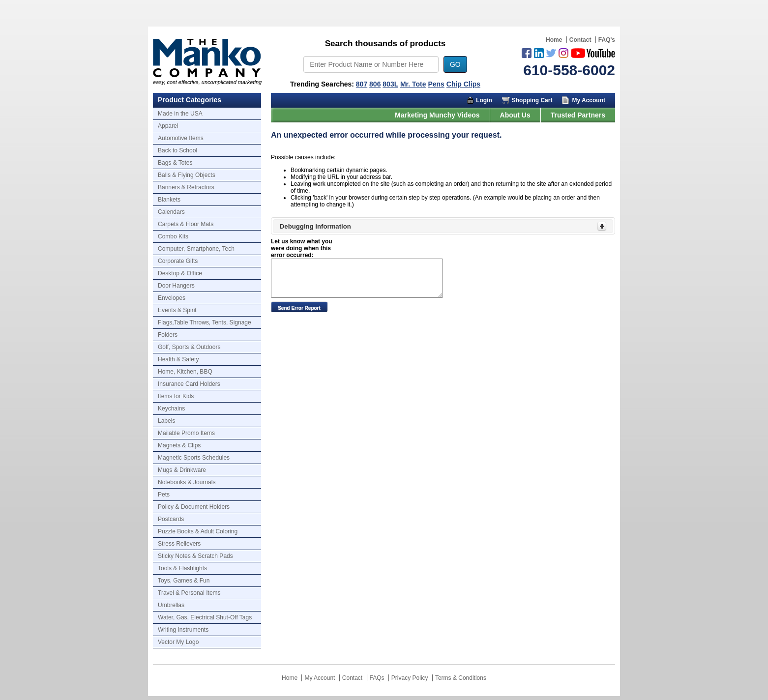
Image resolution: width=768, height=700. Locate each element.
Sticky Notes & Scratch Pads (195, 556)
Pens (436, 84)
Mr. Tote (413, 84)
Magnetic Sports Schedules (194, 458)
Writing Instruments (183, 630)
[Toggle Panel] (602, 226)
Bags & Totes (175, 163)
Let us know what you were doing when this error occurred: (302, 248)
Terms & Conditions (461, 678)
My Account (589, 100)
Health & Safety (178, 359)
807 (362, 84)
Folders (168, 335)
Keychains (171, 408)
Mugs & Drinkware (182, 470)
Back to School (177, 150)
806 (375, 84)
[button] (299, 307)
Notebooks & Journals (187, 482)
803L (390, 84)
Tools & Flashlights (182, 568)
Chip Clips (463, 84)
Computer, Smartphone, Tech (196, 249)
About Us (515, 115)
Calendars (171, 212)
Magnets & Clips (179, 445)
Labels (166, 421)
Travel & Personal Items (189, 593)
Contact (580, 40)
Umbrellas (171, 605)
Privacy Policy (410, 678)
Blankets (169, 200)
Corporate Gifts (178, 261)
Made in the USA (180, 114)
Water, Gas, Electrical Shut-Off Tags (205, 617)
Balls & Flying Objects (187, 175)
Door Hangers (176, 286)
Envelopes (172, 298)
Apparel (168, 126)
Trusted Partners (578, 115)
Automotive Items (181, 138)
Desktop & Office (180, 273)
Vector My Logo (178, 642)
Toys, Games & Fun (184, 581)
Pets (164, 495)
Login (484, 100)
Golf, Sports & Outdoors (189, 347)
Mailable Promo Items (186, 433)
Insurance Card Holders (189, 384)
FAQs (377, 678)
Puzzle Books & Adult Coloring (198, 531)
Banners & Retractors (186, 187)
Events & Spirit (177, 310)
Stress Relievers (179, 544)
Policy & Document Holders (194, 507)
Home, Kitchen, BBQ (185, 372)
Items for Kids (176, 396)
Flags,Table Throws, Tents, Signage (205, 322)
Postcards (171, 519)
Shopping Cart (532, 100)
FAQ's (607, 40)
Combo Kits (173, 236)
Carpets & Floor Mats (186, 224)
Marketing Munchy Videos (437, 115)
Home (554, 40)
